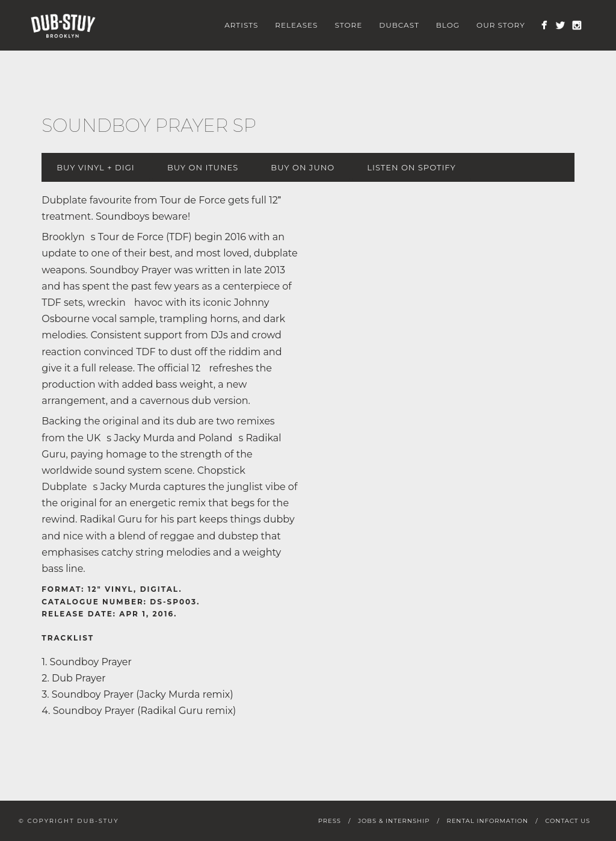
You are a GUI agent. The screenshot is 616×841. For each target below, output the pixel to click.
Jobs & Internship (394, 821)
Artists (241, 25)
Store (348, 25)
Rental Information (487, 821)
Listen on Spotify (411, 167)
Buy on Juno (303, 167)
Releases (296, 25)
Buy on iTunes (203, 167)
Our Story (501, 25)
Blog (448, 25)
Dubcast (399, 25)
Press (330, 821)
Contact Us (568, 821)
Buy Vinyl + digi (95, 167)
